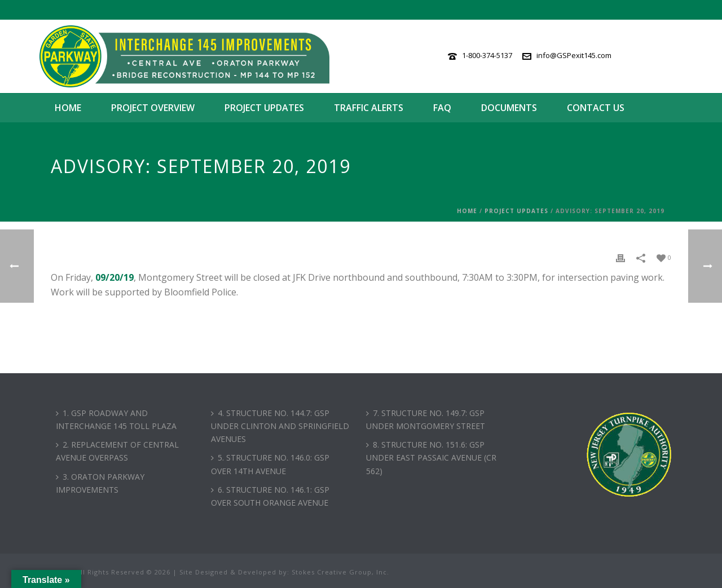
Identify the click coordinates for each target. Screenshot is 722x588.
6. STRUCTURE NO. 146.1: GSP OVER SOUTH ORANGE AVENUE (270, 496)
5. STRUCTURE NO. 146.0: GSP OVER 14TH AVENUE (270, 464)
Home (68, 108)
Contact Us (596, 108)
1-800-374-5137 (487, 55)
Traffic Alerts (369, 108)
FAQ (442, 108)
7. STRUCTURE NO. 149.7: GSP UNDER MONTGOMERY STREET (426, 419)
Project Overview (153, 108)
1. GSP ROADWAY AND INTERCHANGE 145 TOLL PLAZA (116, 419)
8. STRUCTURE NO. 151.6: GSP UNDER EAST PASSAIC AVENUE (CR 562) (431, 457)
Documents (509, 108)
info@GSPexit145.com (574, 55)
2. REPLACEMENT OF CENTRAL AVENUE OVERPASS (117, 451)
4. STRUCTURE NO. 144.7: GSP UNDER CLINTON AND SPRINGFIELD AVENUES (280, 426)
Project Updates (264, 108)
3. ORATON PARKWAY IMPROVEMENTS (100, 483)
